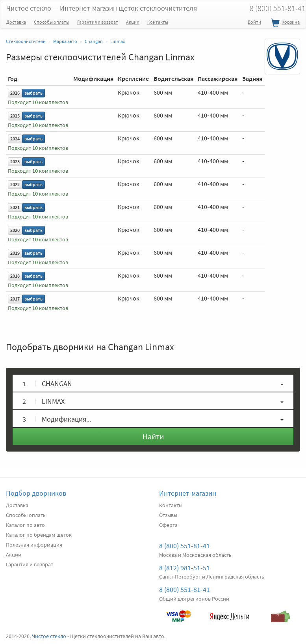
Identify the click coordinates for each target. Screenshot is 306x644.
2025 (15, 116)
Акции (133, 22)
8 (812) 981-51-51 (185, 568)
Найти (153, 436)
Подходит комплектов (38, 102)
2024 (15, 139)
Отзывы (168, 515)
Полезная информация (34, 545)
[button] (153, 383)
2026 (15, 93)
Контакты (158, 22)
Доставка (16, 22)
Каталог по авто (25, 525)
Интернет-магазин (188, 493)
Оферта (168, 525)
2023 (15, 161)
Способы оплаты (52, 22)
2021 (15, 207)
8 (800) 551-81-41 (185, 546)
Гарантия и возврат (98, 22)
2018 (15, 276)
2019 (15, 253)
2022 (15, 184)
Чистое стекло (102, 8)
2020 (15, 230)
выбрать (33, 93)
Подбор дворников (36, 493)
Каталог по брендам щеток (39, 535)
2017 (15, 299)
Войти (254, 22)
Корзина (284, 23)
